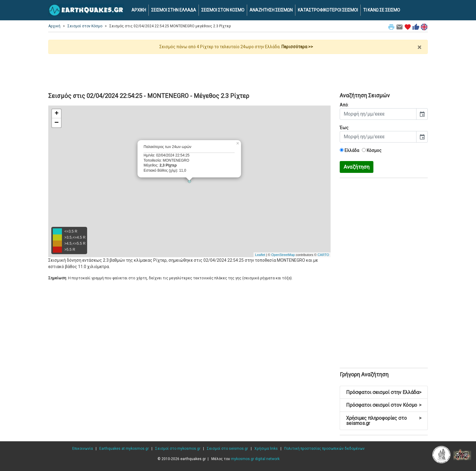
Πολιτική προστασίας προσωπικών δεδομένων (324, 449)
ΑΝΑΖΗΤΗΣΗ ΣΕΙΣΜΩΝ (271, 10)
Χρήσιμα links (266, 449)
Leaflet (260, 255)
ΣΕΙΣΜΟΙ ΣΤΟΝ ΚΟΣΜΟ (223, 10)
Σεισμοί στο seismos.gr (227, 449)
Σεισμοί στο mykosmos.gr (178, 449)
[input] (378, 114)
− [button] (56, 123)
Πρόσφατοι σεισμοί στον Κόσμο (384, 405)
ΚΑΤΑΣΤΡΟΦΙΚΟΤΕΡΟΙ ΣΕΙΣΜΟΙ (328, 10)
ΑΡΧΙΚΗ (139, 10)
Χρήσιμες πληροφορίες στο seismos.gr (384, 421)
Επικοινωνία (83, 449)
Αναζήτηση (357, 167)
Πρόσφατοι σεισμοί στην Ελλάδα (384, 392)
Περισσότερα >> (297, 47)
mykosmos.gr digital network (255, 459)
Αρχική (54, 26)
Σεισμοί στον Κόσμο (85, 26)
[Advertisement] (238, 71)
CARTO (323, 255)
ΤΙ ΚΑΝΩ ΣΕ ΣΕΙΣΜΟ (382, 10)
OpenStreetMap (283, 255)
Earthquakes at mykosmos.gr (124, 449)
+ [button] (57, 114)
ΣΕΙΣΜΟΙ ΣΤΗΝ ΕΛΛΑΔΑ (174, 10)
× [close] (419, 47)
